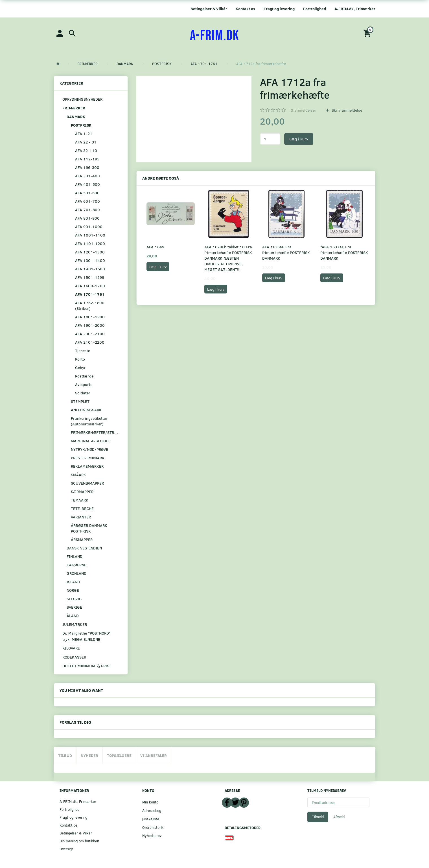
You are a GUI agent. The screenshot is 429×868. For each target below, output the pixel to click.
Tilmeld (318, 817)
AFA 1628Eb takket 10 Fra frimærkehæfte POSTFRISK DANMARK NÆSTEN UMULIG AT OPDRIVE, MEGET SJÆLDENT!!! (228, 258)
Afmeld (339, 817)
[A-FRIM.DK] (215, 36)
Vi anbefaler (154, 755)
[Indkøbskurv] (368, 33)
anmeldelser (304, 110)
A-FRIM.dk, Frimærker (355, 9)
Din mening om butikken (79, 841)
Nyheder (89, 755)
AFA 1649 (155, 247)
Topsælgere (119, 755)
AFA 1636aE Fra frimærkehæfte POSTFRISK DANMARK (286, 252)
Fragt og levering (279, 9)
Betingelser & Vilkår (209, 9)
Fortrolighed (315, 9)
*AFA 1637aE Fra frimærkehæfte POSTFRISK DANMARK (344, 252)
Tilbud (65, 755)
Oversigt (66, 849)
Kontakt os (245, 9)
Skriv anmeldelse (346, 110)
